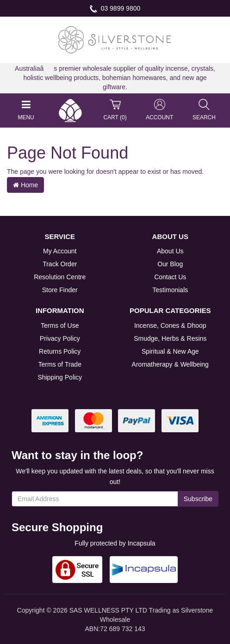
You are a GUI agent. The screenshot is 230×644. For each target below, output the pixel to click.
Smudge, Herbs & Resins (170, 338)
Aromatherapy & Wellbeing (170, 364)
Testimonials (170, 290)
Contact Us (170, 277)
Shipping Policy (60, 377)
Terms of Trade (60, 364)
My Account (60, 251)
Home (25, 185)
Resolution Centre (60, 277)
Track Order (60, 264)
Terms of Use (60, 325)
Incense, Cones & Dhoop (170, 325)
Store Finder (60, 290)
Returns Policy (60, 351)
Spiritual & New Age (170, 351)
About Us (170, 251)
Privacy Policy (60, 338)
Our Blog (170, 264)
